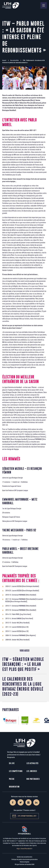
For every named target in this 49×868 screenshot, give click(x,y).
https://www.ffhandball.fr (24, 849)
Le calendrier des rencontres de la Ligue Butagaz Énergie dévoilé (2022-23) (23, 686)
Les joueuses (32, 771)
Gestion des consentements (25, 857)
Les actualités (32, 763)
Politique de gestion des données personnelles (24, 859)
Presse (12, 779)
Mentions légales (24, 862)
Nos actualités (15, 60)
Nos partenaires (33, 779)
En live (12, 763)
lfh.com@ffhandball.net (24, 816)
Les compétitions (16, 771)
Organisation (14, 787)
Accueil (4, 60)
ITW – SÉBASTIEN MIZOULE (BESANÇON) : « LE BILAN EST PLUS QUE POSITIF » (23, 664)
